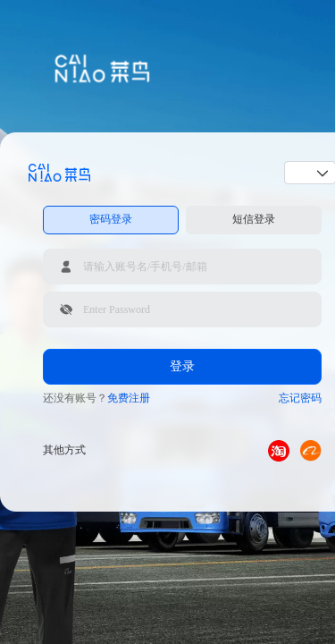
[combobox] (304, 173)
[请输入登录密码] (182, 309)
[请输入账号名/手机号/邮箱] (182, 267)
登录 (182, 366)
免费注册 (129, 398)
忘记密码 (300, 398)
